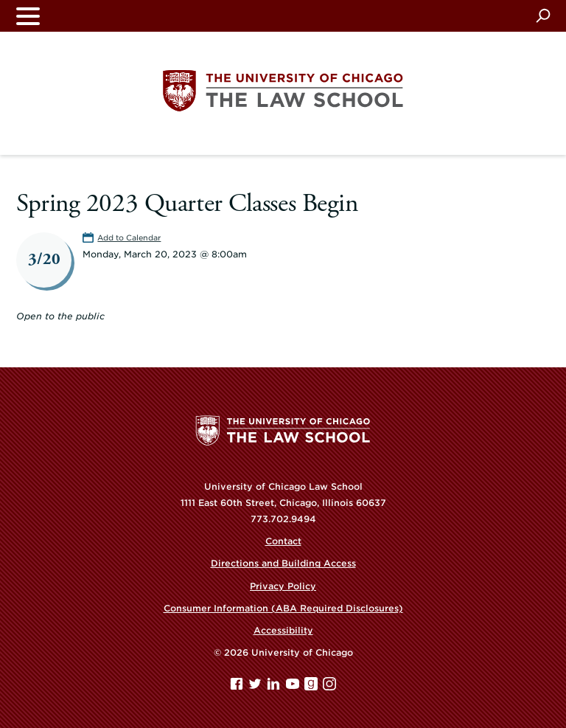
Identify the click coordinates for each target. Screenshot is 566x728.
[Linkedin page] (275, 687)
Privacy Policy (283, 586)
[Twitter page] (256, 687)
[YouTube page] (294, 687)
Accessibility (283, 630)
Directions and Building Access (283, 563)
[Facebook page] (238, 687)
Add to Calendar (129, 238)
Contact (283, 541)
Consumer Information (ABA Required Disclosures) (283, 608)
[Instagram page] (329, 687)
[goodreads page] (312, 687)
